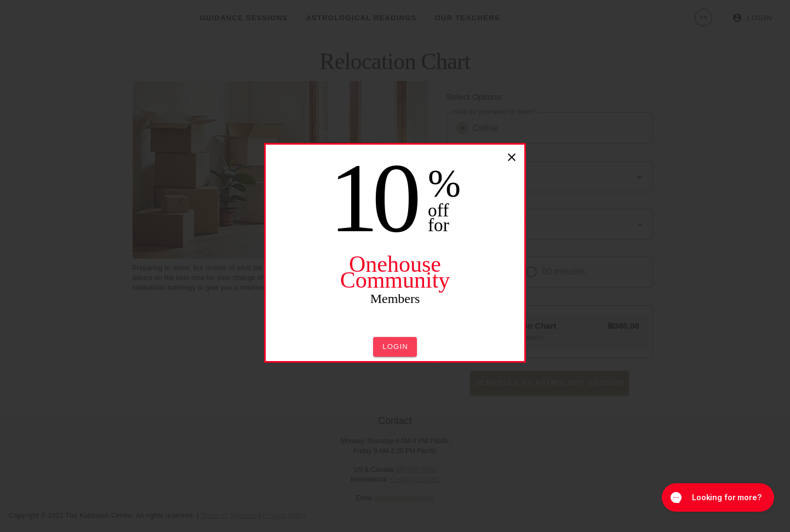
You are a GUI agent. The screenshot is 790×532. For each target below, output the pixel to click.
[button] (395, 347)
